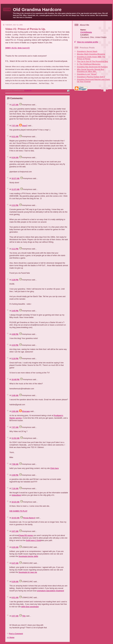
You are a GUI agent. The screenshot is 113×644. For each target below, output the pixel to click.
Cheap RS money (26, 535)
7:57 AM (15, 126)
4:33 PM (15, 345)
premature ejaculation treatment (51, 591)
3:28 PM (15, 280)
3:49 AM (15, 395)
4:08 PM (15, 334)
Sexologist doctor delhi (28, 556)
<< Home (11, 638)
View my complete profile (88, 42)
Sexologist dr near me (28, 572)
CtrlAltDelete (86, 32)
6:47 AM (15, 563)
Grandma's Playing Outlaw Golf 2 (91, 77)
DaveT (25, 126)
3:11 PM (15, 249)
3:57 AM (15, 616)
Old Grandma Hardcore (37, 10)
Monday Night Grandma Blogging (91, 54)
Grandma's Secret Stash (87, 51)
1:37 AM (15, 105)
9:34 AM (15, 158)
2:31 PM (15, 205)
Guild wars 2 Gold (33, 540)
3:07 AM (15, 531)
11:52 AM (15, 438)
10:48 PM (15, 380)
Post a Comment (16, 634)
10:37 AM (15, 178)
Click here (54, 468)
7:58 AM (15, 464)
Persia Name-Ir (29, 518)
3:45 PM (15, 311)
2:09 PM (15, 475)
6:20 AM (15, 547)
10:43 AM (15, 518)
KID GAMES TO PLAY (18, 511)
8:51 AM (15, 598)
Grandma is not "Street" (87, 74)
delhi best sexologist (30, 607)
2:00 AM (15, 411)
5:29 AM (15, 582)
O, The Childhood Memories (89, 64)
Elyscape (26, 411)
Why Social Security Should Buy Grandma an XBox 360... (91, 71)
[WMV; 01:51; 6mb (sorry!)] (17, 48)
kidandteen (17, 495)
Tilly (24, 616)
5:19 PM (15, 359)
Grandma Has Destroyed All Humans (92, 67)
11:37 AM (15, 189)
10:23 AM (15, 502)
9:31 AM (15, 137)
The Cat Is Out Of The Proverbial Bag (92, 62)
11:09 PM (28, 90)
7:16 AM (15, 489)
